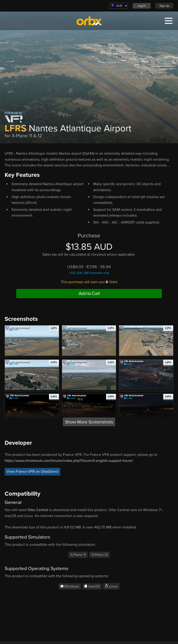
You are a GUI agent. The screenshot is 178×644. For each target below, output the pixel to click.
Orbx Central (38, 510)
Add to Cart (89, 294)
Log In (142, 6)
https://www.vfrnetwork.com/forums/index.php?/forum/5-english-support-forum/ (69, 461)
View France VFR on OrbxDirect (32, 472)
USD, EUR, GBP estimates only (89, 273)
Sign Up (164, 6)
